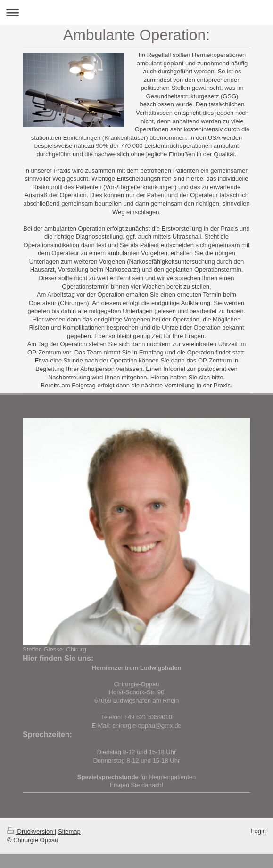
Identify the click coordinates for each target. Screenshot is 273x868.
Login (258, 831)
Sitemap (69, 832)
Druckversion (31, 832)
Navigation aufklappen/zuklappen (136, 12)
